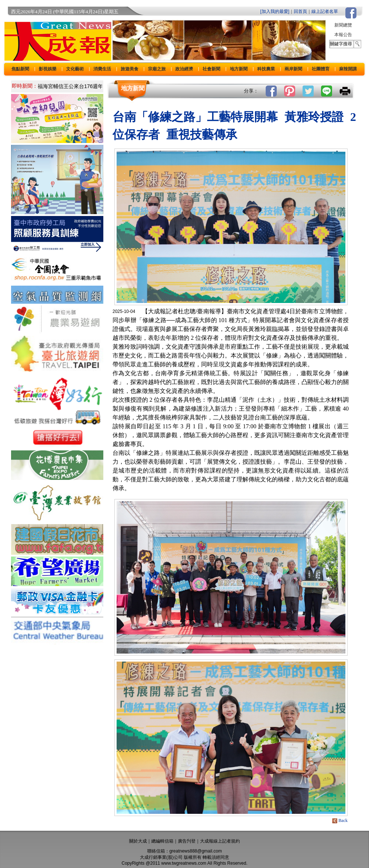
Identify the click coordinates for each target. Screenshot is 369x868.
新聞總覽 (343, 25)
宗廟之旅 (157, 69)
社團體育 (321, 69)
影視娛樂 (48, 69)
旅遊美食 (130, 69)
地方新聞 (239, 69)
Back (340, 820)
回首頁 (300, 11)
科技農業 (266, 69)
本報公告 (343, 35)
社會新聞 (211, 69)
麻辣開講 (348, 69)
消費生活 (102, 69)
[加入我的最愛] (275, 11)
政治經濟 (184, 69)
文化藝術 (75, 69)
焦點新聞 (20, 69)
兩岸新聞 (293, 69)
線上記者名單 (325, 11)
